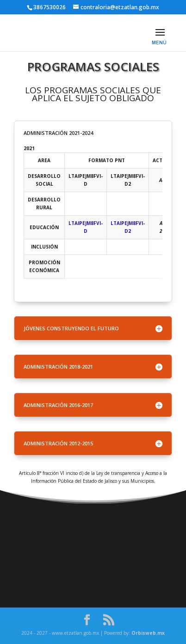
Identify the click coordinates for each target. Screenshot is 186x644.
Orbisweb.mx (148, 633)
